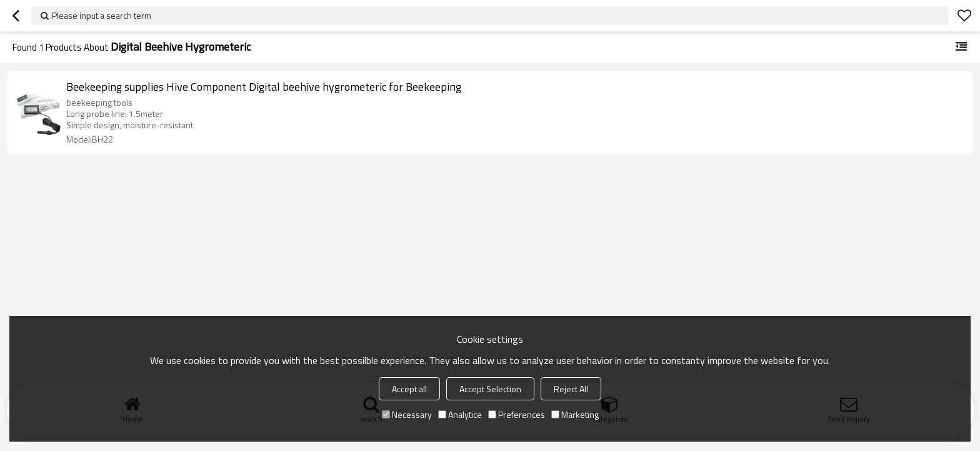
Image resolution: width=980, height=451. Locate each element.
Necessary (407, 414)
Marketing (575, 414)
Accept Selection (490, 389)
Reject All (571, 389)
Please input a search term (102, 15)
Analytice (460, 414)
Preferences (517, 414)
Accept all (409, 389)
